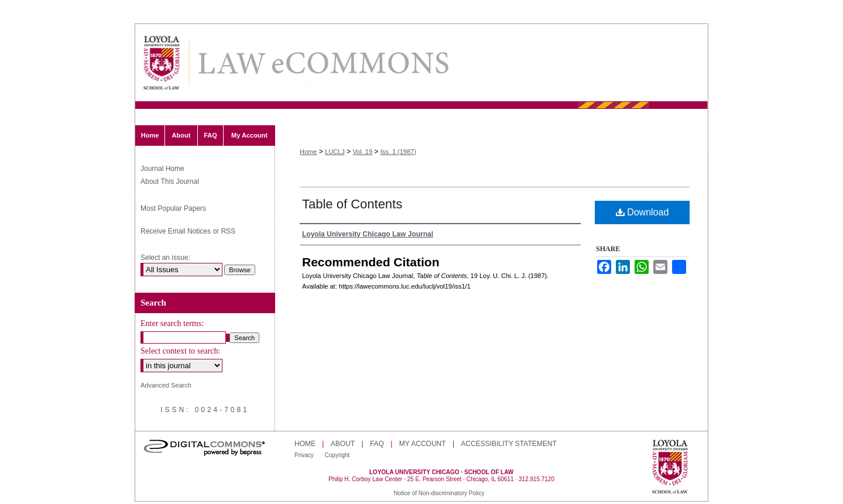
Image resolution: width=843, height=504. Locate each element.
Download (642, 212)
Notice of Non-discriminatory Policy (439, 493)
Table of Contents (352, 204)
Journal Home (162, 169)
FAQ (377, 444)
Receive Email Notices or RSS (188, 231)
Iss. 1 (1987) (398, 152)
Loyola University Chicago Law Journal (323, 63)
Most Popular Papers (173, 208)
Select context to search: (180, 351)
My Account (423, 444)
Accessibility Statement (508, 444)
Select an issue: (165, 258)
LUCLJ (335, 152)
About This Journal (170, 181)
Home (308, 152)
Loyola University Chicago (670, 468)
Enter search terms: (172, 323)
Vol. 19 (362, 152)
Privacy (305, 455)
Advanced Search (166, 385)
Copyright (337, 455)
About (343, 444)
